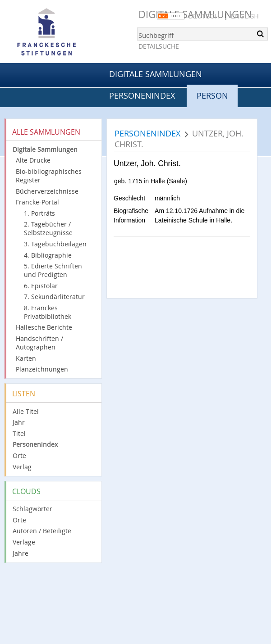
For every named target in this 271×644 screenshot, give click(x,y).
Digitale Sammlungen (156, 74)
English (245, 16)
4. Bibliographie (48, 255)
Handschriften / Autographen (39, 343)
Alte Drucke (33, 160)
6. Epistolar (41, 286)
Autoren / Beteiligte (42, 531)
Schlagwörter (32, 509)
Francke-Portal (37, 202)
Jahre (21, 553)
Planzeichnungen (42, 369)
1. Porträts (39, 213)
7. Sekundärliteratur (54, 297)
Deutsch (204, 16)
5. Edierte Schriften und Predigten (53, 270)
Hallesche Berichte (44, 327)
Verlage (24, 542)
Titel (19, 433)
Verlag (22, 467)
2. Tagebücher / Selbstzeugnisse (48, 228)
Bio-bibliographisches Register (49, 176)
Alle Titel (26, 411)
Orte (19, 456)
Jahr (19, 422)
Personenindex (142, 95)
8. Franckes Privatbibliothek (48, 312)
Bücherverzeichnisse (47, 191)
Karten (26, 358)
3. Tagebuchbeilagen (55, 244)
